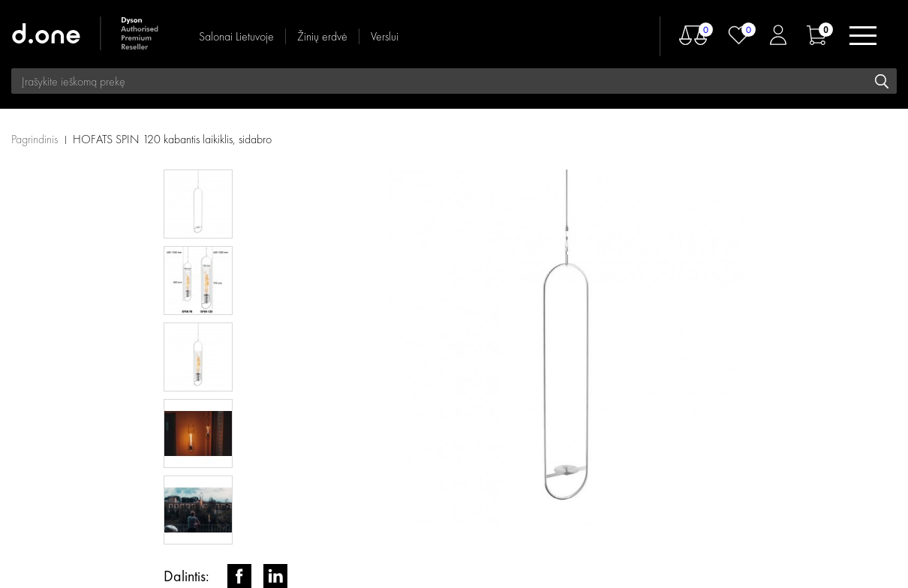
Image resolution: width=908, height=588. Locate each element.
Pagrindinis (35, 139)
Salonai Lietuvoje (236, 36)
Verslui (385, 36)
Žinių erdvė (322, 36)
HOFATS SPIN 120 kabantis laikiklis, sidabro (172, 139)
